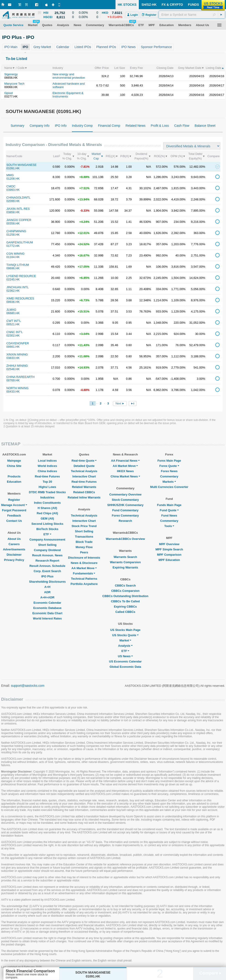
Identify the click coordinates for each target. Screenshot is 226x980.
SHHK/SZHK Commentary (125, 505)
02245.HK (13, 279)
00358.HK (13, 223)
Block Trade (84, 542)
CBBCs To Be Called (125, 601)
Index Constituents (47, 503)
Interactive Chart (84, 476)
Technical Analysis (84, 471)
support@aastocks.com (28, 686)
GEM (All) (47, 518)
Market (125, 640)
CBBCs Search (125, 586)
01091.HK (13, 168)
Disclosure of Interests (84, 558)
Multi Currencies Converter (169, 487)
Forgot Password (14, 510)
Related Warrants (84, 487)
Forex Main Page (169, 461)
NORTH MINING (17, 388)
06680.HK (13, 313)
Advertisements (14, 549)
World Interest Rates (47, 618)
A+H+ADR (47, 597)
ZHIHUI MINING (17, 366)
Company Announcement (47, 540)
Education (14, 482)
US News (125, 656)
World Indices (47, 466)
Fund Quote (169, 510)
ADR (47, 592)
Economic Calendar (47, 603)
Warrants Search (125, 557)
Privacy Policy (14, 560)
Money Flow (84, 547)
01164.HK (13, 257)
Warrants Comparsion (125, 562)
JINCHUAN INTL (18, 287)
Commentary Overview (125, 494)
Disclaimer (14, 555)
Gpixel (9, 93)
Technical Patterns (84, 579)
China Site (14, 466)
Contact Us (14, 521)
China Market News (125, 476)
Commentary (169, 476)
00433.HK (13, 392)
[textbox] (192, 15)
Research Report (47, 561)
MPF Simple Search (169, 549)
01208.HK (13, 179)
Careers (14, 544)
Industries (47, 497)
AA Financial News (125, 461)
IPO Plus (47, 576)
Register (14, 500)
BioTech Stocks (47, 529)
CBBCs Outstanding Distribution (125, 596)
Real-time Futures (47, 476)
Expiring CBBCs (125, 607)
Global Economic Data (125, 667)
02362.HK (13, 291)
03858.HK (13, 212)
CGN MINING (15, 254)
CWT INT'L (14, 321)
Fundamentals (84, 573)
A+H (47, 587)
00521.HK (13, 324)
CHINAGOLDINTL (18, 198)
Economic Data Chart (47, 613)
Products (14, 476)
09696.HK (13, 268)
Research (125, 521)
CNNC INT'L (15, 332)
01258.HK (13, 235)
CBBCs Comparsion (125, 591)
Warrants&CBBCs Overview (125, 539)
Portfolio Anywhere (84, 584)
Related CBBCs (84, 492)
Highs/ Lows (47, 487)
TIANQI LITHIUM (18, 265)
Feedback (14, 516)
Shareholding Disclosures (47, 582)
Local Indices (47, 461)
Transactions (84, 537)
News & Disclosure (84, 563)
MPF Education (169, 560)
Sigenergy (11, 74)
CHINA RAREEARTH (20, 377)
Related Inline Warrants (84, 497)
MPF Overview (169, 544)
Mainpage (14, 461)
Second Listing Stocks (47, 524)
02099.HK (13, 201)
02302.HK (13, 335)
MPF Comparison (169, 555)
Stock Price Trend (84, 526)
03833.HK (13, 358)
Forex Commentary (125, 516)
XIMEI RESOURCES (20, 298)
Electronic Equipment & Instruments (68, 95)
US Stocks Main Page (125, 630)
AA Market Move (84, 568)
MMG (10, 175)
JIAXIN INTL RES (18, 209)
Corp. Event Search (47, 571)
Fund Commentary (125, 510)
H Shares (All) (47, 508)
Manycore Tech (14, 84)
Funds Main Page (169, 505)
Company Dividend (47, 550)
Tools (169, 526)
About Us (14, 539)
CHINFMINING (16, 231)
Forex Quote (169, 466)
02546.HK (13, 369)
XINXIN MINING (17, 354)
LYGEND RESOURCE (21, 276)
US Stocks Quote (125, 635)
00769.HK (13, 380)
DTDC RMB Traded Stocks (47, 492)
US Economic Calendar (125, 661)
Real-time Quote (84, 461)
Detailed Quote (84, 466)
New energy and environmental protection (69, 76)
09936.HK (13, 302)
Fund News (169, 516)
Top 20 (47, 482)
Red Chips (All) (47, 513)
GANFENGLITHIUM (20, 242)
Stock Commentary (125, 500)
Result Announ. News (47, 555)
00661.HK (13, 347)
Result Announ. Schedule (47, 566)
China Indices (47, 471)
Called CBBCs (125, 612)
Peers (84, 552)
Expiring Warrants (125, 567)
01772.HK (13, 246)
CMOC (11, 186)
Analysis (125, 646)
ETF (47, 534)
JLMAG (11, 310)
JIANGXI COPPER (19, 220)
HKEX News (125, 471)
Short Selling (47, 545)
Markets (169, 482)
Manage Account (14, 505)
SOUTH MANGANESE (21, 165)
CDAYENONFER (18, 343)
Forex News (169, 471)
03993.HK (13, 190)
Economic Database (47, 608)
